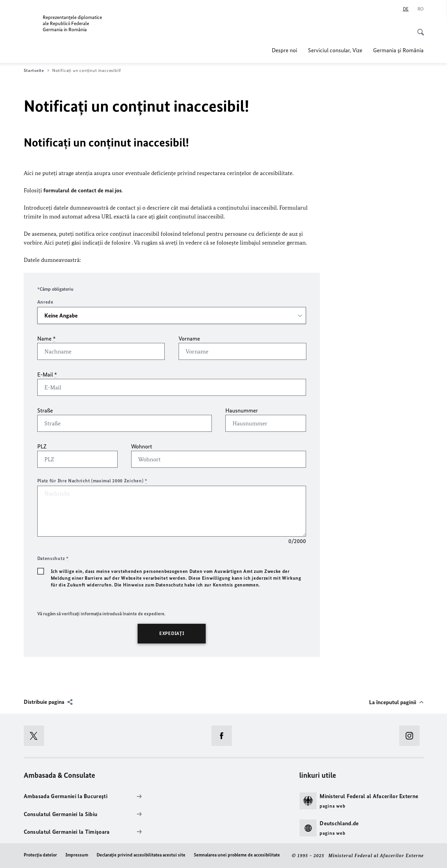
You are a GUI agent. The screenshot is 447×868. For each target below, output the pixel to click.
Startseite (36, 71)
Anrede (45, 302)
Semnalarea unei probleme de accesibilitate (237, 855)
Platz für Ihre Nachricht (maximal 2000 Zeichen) (92, 481)
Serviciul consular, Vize (335, 50)
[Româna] (421, 9)
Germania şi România (398, 50)
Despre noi (285, 50)
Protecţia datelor (40, 855)
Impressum (77, 855)
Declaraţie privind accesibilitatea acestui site (141, 855)
